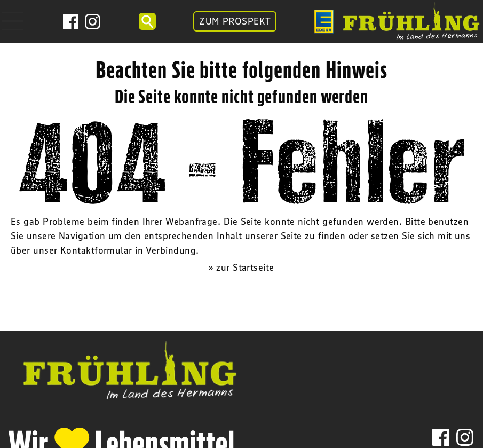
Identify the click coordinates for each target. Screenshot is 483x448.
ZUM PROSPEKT (235, 21)
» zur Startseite (241, 268)
